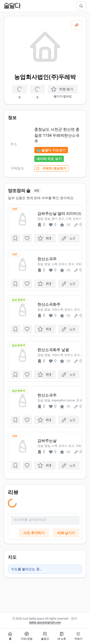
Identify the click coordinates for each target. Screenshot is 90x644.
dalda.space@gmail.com (45, 622)
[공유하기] (77, 25)
